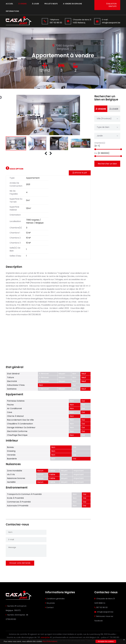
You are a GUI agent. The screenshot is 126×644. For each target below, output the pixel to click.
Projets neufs (51, 4)
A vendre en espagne (72, 4)
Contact (50, 607)
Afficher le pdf (80, 173)
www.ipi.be (45, 637)
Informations (12, 11)
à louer (35, 4)
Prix (96, 153)
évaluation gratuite (111, 5)
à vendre (23, 4)
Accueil (9, 4)
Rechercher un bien (107, 164)
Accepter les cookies (106, 641)
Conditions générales (55, 599)
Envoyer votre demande (20, 563)
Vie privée (51, 603)
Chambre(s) (100, 143)
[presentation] (46, 153)
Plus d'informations (50, 641)
